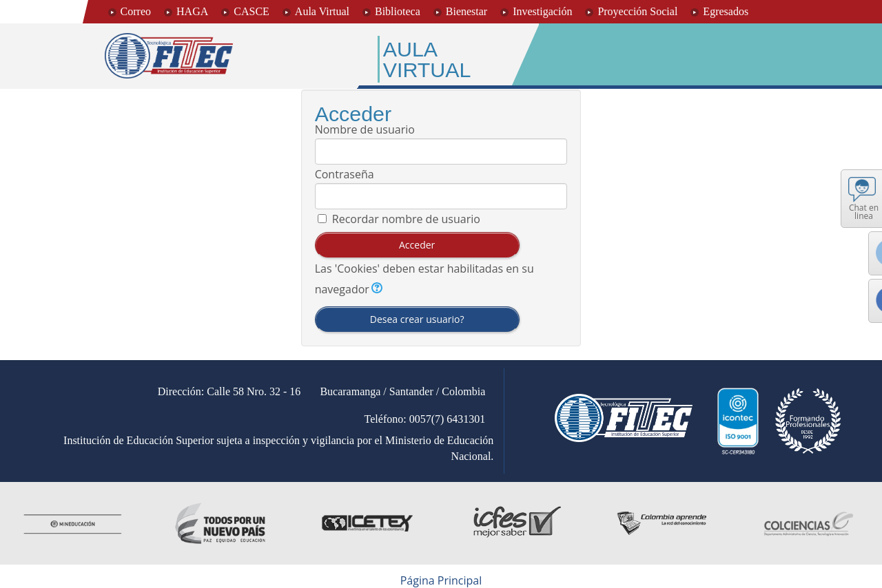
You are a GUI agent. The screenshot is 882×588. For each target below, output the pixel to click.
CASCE (252, 11)
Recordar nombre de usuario (406, 219)
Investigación (542, 11)
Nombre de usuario (365, 129)
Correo (136, 11)
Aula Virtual (322, 11)
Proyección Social (637, 11)
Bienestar (466, 11)
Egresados (726, 11)
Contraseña (345, 174)
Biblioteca (398, 11)
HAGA (192, 11)
